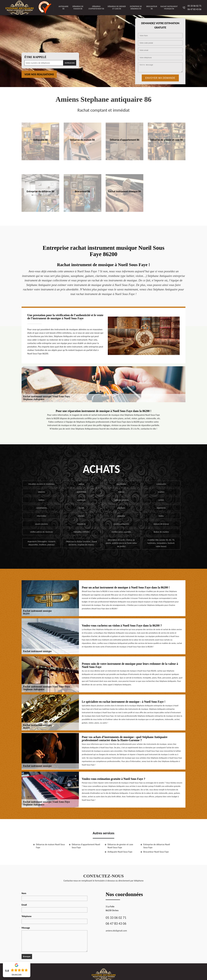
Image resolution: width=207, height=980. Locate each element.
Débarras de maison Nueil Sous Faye (50, 846)
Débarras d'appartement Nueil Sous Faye (86, 846)
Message (26, 928)
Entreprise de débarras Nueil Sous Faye (157, 846)
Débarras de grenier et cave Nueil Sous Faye (120, 846)
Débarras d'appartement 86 (96, 8)
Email (24, 905)
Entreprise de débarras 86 (136, 8)
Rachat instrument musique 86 (169, 8)
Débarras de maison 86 (78, 8)
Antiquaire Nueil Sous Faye (120, 852)
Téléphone (27, 916)
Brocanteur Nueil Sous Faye (156, 852)
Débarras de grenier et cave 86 (117, 8)
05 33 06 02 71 (194, 6)
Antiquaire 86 (63, 8)
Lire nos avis (17, 974)
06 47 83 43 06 (194, 9)
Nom (24, 893)
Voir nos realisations (39, 74)
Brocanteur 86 (152, 8)
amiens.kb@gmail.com (116, 931)
